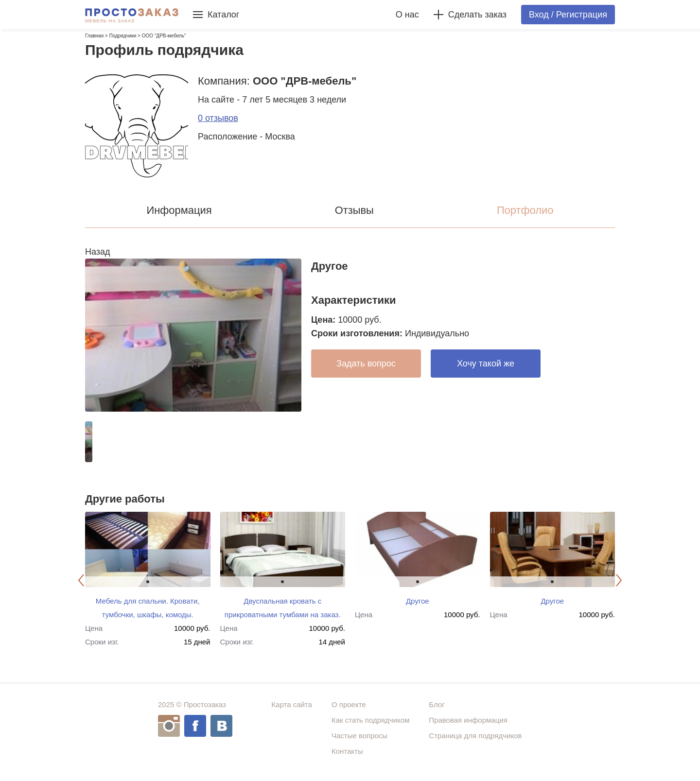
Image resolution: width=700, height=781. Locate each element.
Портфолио (525, 210)
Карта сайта (292, 704)
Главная (94, 36)
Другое (418, 601)
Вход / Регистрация (568, 15)
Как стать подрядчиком (370, 720)
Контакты (347, 751)
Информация (179, 210)
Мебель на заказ (110, 21)
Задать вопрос (366, 364)
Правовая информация (468, 720)
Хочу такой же (486, 364)
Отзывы (355, 210)
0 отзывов (218, 118)
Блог (437, 704)
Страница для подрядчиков (475, 736)
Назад (98, 252)
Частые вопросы (359, 736)
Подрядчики (122, 36)
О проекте (349, 704)
